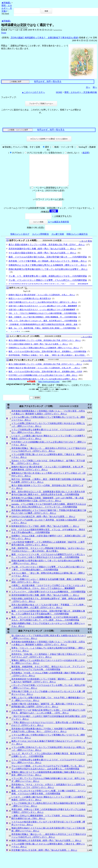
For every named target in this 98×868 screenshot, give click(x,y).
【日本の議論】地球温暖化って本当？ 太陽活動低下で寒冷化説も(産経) (44, 38)
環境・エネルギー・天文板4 (7, 8)
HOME (59, 92)
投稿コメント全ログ (20, 240)
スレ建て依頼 (58, 240)
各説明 (86, 153)
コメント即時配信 (40, 240)
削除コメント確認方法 (77, 240)
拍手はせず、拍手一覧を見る (48, 81)
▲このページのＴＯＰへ (33, 92)
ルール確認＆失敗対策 (58, 228)
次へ (88, 87)
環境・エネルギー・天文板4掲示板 (81, 92)
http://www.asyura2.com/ (49, 388)
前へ (95, 87)
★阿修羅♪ (6, 3)
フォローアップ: (9, 97)
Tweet (4, 33)
